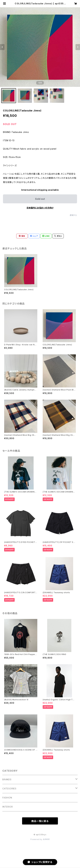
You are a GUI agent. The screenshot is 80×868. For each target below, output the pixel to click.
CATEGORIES (9, 789)
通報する (73, 215)
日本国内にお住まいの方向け (40, 208)
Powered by (40, 839)
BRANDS (7, 779)
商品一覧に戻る (40, 821)
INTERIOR (8, 807)
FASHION (7, 798)
